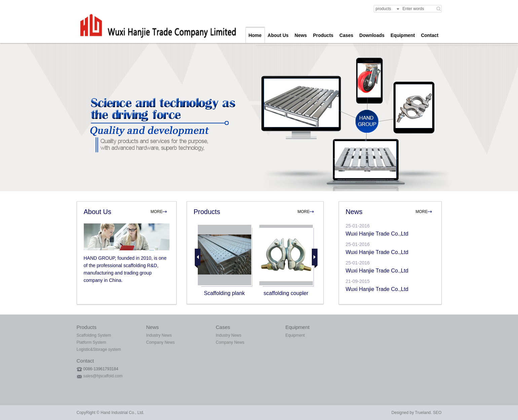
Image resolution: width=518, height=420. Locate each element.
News (301, 35)
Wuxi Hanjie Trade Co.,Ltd (377, 234)
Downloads (372, 35)
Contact (430, 35)
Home (255, 35)
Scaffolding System (94, 335)
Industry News (159, 335)
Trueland (423, 413)
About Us (278, 35)
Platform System (91, 342)
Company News (161, 342)
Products (323, 35)
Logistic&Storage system (99, 349)
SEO (437, 413)
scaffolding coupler (286, 293)
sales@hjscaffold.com (103, 376)
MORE (157, 212)
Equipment (403, 35)
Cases (346, 35)
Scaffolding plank (224, 293)
